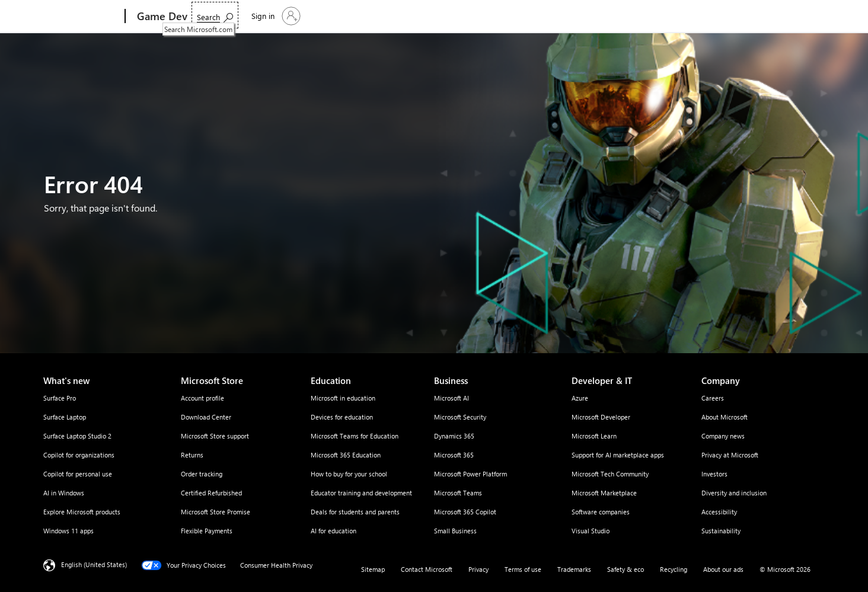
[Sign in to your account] (799, 16)
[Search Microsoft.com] (739, 15)
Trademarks (574, 569)
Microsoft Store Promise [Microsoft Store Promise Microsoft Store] (216, 512)
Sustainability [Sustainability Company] (721, 531)
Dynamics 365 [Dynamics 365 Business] (454, 436)
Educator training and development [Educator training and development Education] (361, 493)
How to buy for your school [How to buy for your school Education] (349, 474)
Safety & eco (626, 569)
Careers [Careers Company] (713, 398)
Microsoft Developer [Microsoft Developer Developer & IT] (601, 417)
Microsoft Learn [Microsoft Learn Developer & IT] (594, 436)
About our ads (723, 569)
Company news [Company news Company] (723, 436)
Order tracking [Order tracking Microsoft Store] (202, 474)
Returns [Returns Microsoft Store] (192, 455)
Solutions (216, 16)
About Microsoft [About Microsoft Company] (725, 417)
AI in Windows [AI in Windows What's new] (64, 493)
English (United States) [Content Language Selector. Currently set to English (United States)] (94, 564)
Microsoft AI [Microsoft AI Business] (451, 398)
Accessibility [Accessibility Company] (719, 512)
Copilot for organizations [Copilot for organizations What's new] (79, 455)
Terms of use (523, 569)
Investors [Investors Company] (714, 474)
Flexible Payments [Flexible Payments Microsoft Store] (207, 531)
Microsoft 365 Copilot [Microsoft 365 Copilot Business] (465, 512)
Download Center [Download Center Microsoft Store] (206, 417)
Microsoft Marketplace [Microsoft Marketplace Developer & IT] (604, 493)
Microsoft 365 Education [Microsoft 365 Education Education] (346, 455)
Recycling (674, 569)
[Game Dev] (161, 17)
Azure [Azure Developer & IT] (580, 398)
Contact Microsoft (427, 569)
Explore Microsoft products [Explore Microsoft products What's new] (82, 512)
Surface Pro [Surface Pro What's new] (60, 398)
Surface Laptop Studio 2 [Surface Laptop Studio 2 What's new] (77, 436)
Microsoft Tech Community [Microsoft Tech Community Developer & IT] (610, 474)
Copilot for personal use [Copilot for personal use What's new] (78, 474)
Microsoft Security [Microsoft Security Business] (460, 417)
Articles (400, 16)
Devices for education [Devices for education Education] (342, 417)
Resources (312, 16)
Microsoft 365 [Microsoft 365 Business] (454, 455)
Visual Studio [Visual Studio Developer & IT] (591, 531)
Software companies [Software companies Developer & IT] (601, 512)
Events (357, 16)
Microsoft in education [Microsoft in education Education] (343, 398)
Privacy (478, 569)
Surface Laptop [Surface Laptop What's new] (65, 417)
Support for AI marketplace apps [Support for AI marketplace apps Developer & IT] (618, 455)
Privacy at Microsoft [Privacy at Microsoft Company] (730, 455)
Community (445, 16)
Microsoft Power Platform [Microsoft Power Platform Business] (470, 474)
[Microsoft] (80, 17)
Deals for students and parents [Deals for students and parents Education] (355, 512)
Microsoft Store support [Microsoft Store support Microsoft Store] (215, 436)
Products (267, 16)
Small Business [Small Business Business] (455, 531)
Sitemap (373, 569)
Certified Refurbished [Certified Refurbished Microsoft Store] (211, 493)
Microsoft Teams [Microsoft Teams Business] (458, 493)
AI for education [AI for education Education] (334, 531)
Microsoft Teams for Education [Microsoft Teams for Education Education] (355, 436)
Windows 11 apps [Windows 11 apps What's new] (68, 531)
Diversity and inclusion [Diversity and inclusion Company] (734, 493)
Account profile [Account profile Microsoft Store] (202, 398)
